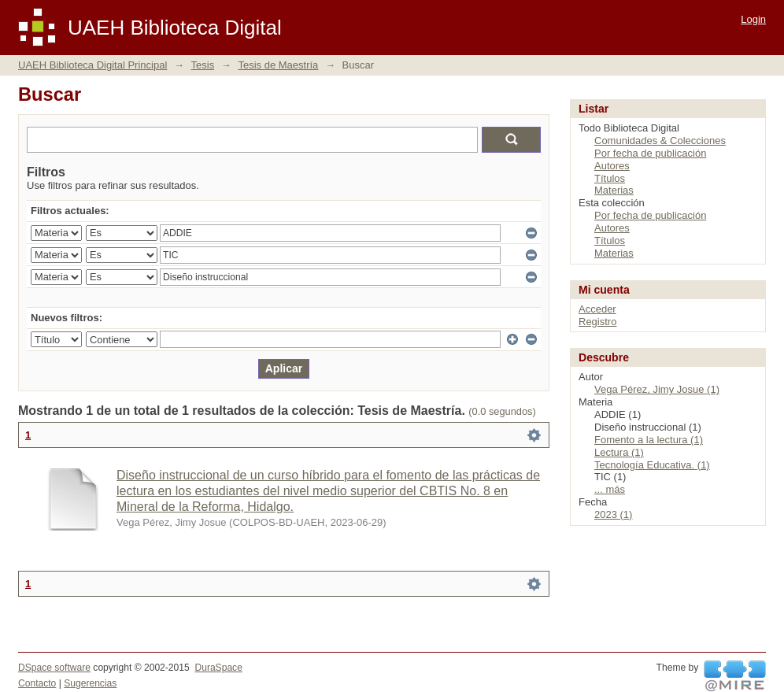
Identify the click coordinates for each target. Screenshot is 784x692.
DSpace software (54, 668)
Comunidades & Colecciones (660, 141)
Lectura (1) (619, 452)
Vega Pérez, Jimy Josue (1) (657, 389)
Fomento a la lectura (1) (649, 440)
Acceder (597, 309)
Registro (597, 322)
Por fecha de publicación (650, 153)
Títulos (610, 178)
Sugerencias (90, 683)
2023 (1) (613, 514)
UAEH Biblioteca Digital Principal (92, 65)
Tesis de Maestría (278, 65)
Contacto (37, 683)
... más (610, 489)
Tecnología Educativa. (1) (652, 465)
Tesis (203, 65)
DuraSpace (218, 668)
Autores (612, 166)
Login (753, 19)
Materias (614, 190)
